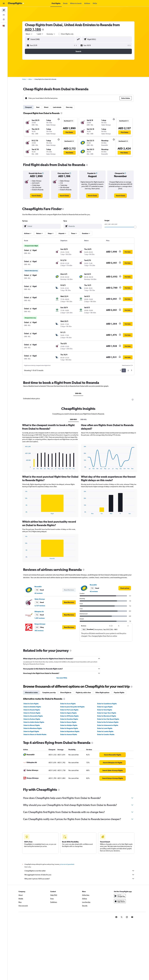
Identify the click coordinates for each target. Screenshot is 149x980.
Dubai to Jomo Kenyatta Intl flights (72, 707)
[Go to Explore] (4, 19)
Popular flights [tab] (119, 692)
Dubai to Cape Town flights (107, 713)
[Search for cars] (4, 15)
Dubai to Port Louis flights (69, 710)
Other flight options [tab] (102, 692)
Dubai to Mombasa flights (33, 728)
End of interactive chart (24, 468)
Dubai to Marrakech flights (107, 716)
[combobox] (29, 34)
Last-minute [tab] (57, 107)
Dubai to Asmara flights (69, 734)
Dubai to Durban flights (32, 719)
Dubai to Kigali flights (31, 731)
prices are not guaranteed (67, 864)
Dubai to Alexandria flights (33, 716)
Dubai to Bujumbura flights (70, 731)
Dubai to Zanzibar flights (69, 719)
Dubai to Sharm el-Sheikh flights (35, 734)
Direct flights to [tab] (66, 692)
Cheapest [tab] (28, 107)
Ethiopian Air (39, 611)
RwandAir (38, 587)
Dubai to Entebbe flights (32, 707)
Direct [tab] (46, 107)
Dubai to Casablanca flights (107, 704)
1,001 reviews (40, 618)
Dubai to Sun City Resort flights (108, 719)
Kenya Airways (40, 624)
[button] (4, 3)
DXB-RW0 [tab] (73, 419)
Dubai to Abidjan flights (69, 725)
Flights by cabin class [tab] (83, 692)
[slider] (135, 227)
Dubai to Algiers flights (68, 713)
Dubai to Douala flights (32, 710)
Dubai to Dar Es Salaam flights (108, 722)
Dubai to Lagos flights (105, 707)
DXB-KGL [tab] (78, 393)
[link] (36, 196)
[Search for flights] (4, 10)
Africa (30, 79)
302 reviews (39, 631)
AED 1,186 (33, 29)
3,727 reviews (40, 606)
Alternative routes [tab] (31, 692)
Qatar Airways (40, 599)
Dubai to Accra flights (68, 704)
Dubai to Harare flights (68, 722)
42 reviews (39, 593)
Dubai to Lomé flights (105, 728)
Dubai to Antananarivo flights (108, 725)
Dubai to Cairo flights (31, 704)
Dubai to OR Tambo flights (69, 716)
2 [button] (128, 370)
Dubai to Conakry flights (106, 734)
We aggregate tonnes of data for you (79, 875)
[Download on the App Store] (120, 901)
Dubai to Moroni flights (32, 725)
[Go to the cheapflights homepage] (16, 3)
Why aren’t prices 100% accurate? (79, 879)
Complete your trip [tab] (49, 692)
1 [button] (124, 370)
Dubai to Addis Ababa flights (34, 722)
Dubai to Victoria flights (32, 713)
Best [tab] (38, 107)
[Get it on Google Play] (120, 896)
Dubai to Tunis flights (105, 710)
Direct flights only (67, 34)
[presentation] (43, 30)
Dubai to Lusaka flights (105, 731)
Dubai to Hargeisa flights (69, 728)
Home (24, 79)
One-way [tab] (69, 107)
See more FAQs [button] (62, 678)
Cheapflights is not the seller (79, 871)
